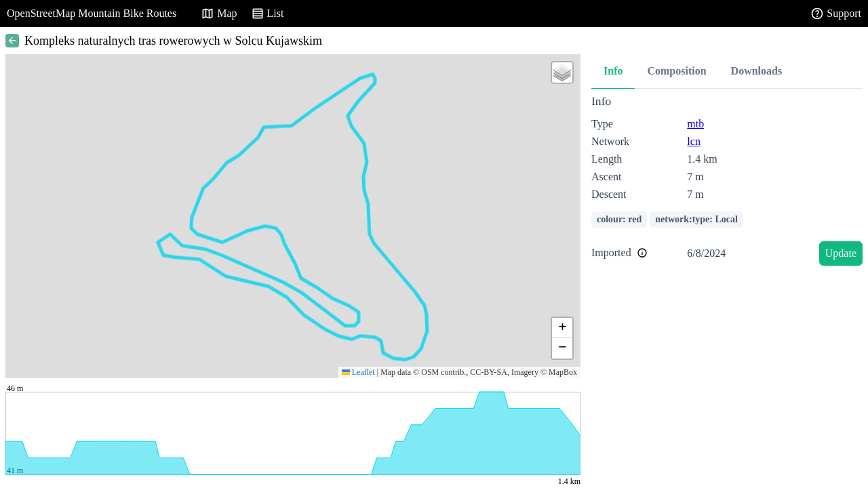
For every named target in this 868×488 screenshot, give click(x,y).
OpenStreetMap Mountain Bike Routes (92, 13)
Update (841, 253)
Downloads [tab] (757, 71)
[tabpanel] (727, 183)
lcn (694, 141)
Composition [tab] (676, 71)
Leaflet (358, 372)
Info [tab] (613, 71)
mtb (695, 124)
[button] (562, 73)
